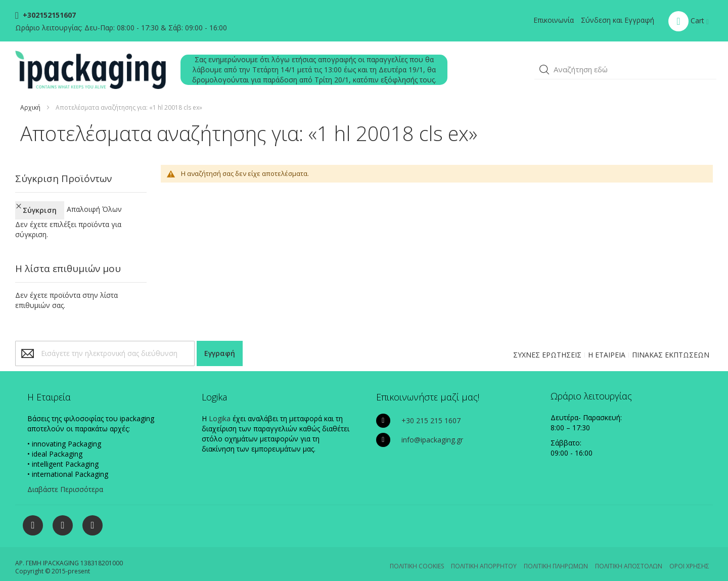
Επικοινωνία (554, 20)
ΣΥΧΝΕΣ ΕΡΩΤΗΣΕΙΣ (547, 346)
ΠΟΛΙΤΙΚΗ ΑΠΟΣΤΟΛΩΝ (629, 557)
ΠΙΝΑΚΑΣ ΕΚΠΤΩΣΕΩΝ (671, 346)
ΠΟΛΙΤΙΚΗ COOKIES (417, 557)
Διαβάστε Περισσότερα (65, 480)
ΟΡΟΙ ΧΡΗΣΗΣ (689, 557)
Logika (220, 409)
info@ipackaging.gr (432, 431)
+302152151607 (48, 15)
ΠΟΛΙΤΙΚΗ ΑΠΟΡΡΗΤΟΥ (484, 557)
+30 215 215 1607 (431, 411)
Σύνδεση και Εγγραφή (618, 20)
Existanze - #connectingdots (681, 576)
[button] (544, 70)
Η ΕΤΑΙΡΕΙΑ (607, 346)
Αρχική (30, 107)
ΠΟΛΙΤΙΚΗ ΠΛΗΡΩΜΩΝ (556, 557)
